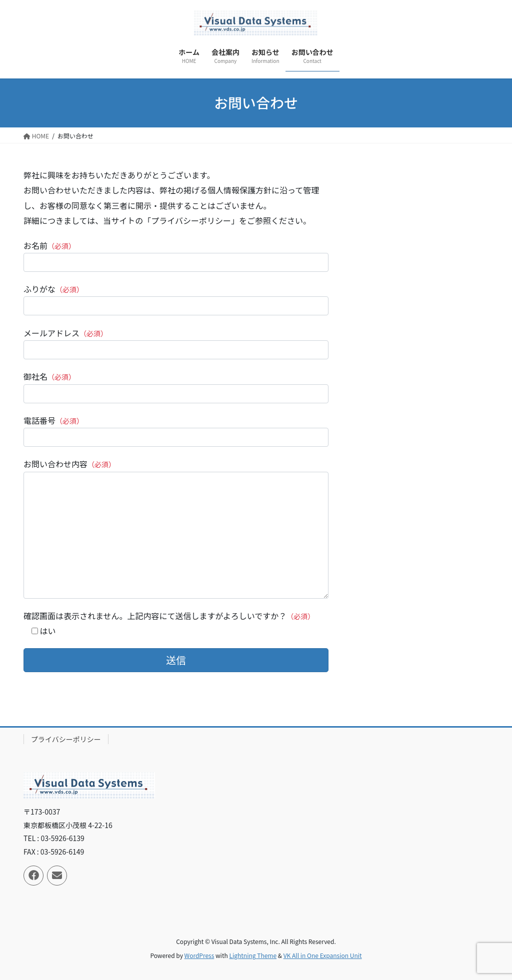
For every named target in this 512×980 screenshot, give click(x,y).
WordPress (199, 955)
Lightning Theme (253, 955)
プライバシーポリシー (66, 739)
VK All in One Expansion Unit (323, 955)
